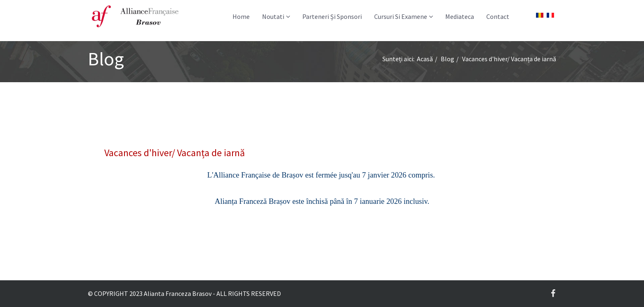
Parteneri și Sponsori (332, 16)
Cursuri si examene (401, 16)
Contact (498, 16)
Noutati (273, 16)
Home (241, 16)
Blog (447, 59)
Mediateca (460, 16)
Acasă (425, 59)
